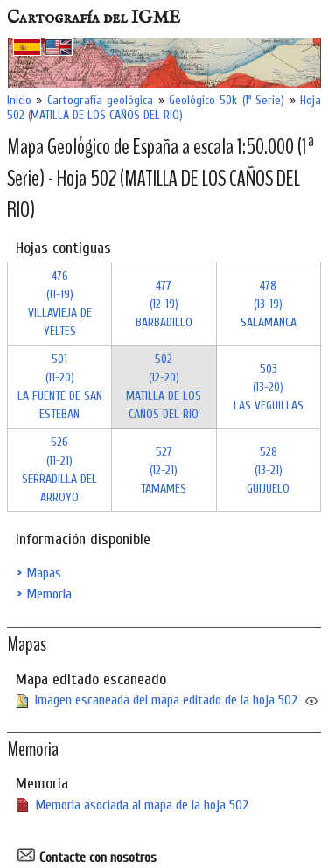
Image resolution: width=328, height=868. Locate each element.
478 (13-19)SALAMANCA (269, 304)
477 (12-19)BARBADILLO (164, 304)
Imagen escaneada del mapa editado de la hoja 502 (166, 700)
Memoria (49, 594)
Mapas (44, 573)
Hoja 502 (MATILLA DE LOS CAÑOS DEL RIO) (164, 108)
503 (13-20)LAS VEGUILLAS (269, 387)
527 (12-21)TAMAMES (164, 470)
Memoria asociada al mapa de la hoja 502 (142, 805)
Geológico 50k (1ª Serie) (227, 100)
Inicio (19, 100)
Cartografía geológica (100, 100)
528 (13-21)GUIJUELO (268, 470)
